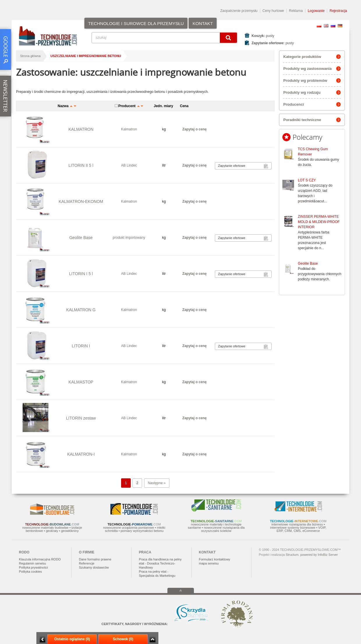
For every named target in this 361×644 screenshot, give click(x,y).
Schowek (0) (123, 639)
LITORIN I (81, 346)
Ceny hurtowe (273, 11)
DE (340, 26)
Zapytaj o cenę (194, 129)
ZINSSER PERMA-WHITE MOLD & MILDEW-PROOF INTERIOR (319, 222)
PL (319, 26)
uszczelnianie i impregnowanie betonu (86, 56)
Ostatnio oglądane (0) (72, 639)
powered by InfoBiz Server (319, 555)
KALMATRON (81, 129)
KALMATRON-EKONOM (81, 201)
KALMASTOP (81, 382)
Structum (292, 555)
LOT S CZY (307, 180)
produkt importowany (129, 238)
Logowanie (316, 11)
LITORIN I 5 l (81, 274)
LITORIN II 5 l (81, 165)
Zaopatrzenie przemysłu (239, 11)
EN (326, 26)
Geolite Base (308, 263)
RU (333, 26)
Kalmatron (129, 129)
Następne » (157, 483)
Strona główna (30, 56)
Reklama (296, 11)
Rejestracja (338, 11)
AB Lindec (129, 165)
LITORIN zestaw (81, 418)
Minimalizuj (43, 639)
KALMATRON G (81, 310)
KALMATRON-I (81, 454)
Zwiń (152, 639)
